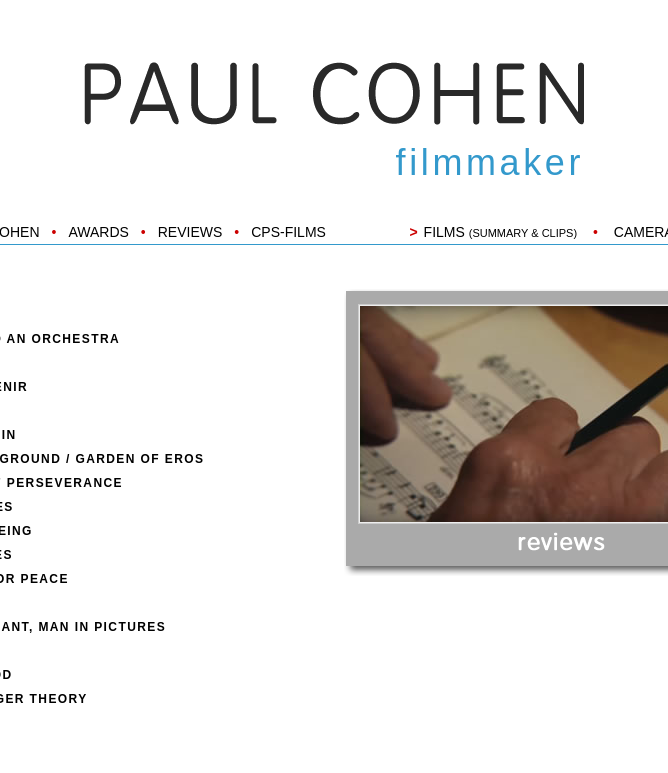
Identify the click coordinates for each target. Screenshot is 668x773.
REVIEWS (190, 232)
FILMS (501, 232)
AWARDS (98, 232)
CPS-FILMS (288, 232)
